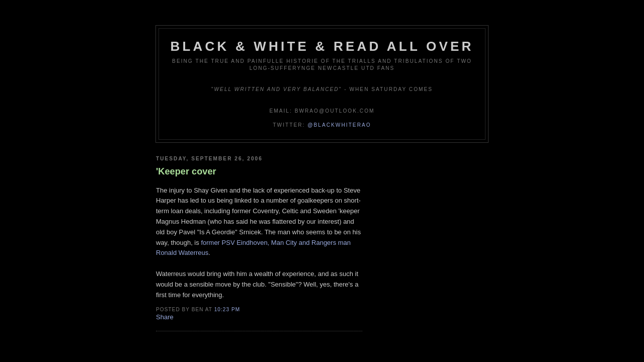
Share (165, 317)
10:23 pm (227, 309)
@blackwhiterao (339, 125)
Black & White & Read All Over (322, 46)
